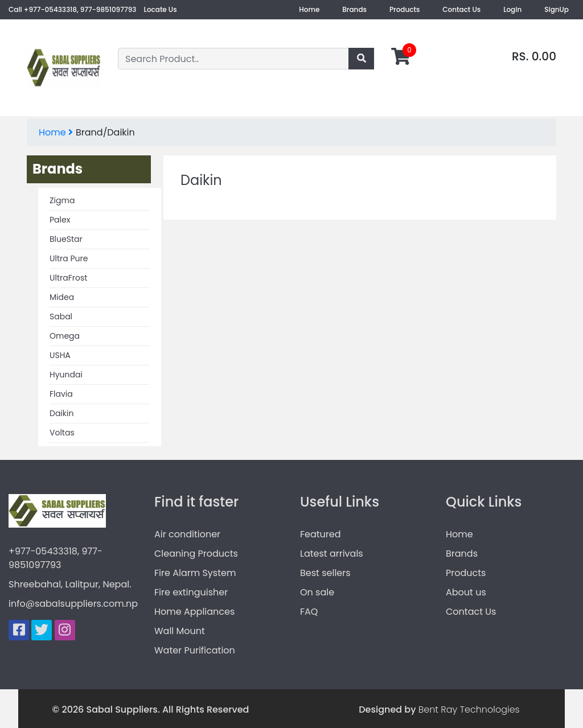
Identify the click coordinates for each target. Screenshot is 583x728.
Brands (354, 9)
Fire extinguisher (191, 592)
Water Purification (195, 650)
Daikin (61, 413)
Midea (62, 297)
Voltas (62, 433)
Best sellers (325, 573)
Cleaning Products (196, 554)
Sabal (61, 316)
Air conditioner (187, 534)
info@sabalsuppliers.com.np (73, 604)
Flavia (61, 394)
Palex (60, 220)
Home (309, 9)
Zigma (62, 200)
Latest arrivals (332, 554)
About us (466, 592)
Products (405, 9)
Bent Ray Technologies (469, 710)
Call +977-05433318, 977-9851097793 (72, 9)
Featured (321, 534)
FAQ (309, 612)
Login (512, 9)
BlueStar (66, 239)
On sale (317, 592)
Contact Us (461, 9)
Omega (65, 336)
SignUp (557, 9)
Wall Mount (180, 631)
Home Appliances (194, 612)
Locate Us (161, 9)
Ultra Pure (69, 258)
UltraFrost (68, 278)
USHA (60, 355)
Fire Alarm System (195, 573)
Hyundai (66, 375)
